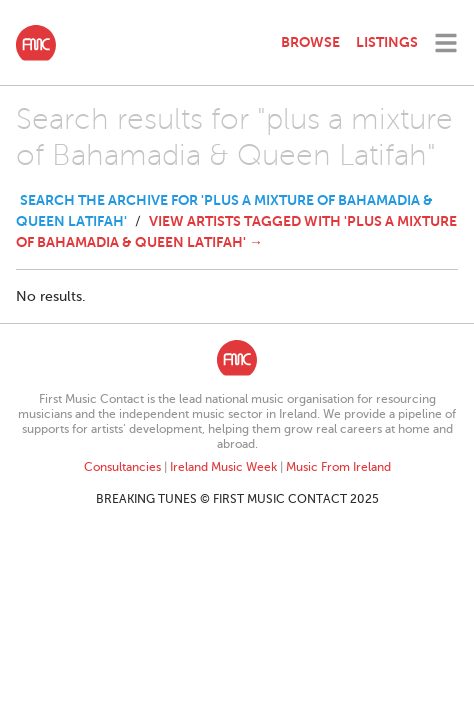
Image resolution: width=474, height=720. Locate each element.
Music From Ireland (338, 467)
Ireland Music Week (223, 467)
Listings (387, 42)
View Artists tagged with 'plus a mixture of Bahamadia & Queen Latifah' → (236, 231)
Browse (310, 42)
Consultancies (122, 467)
